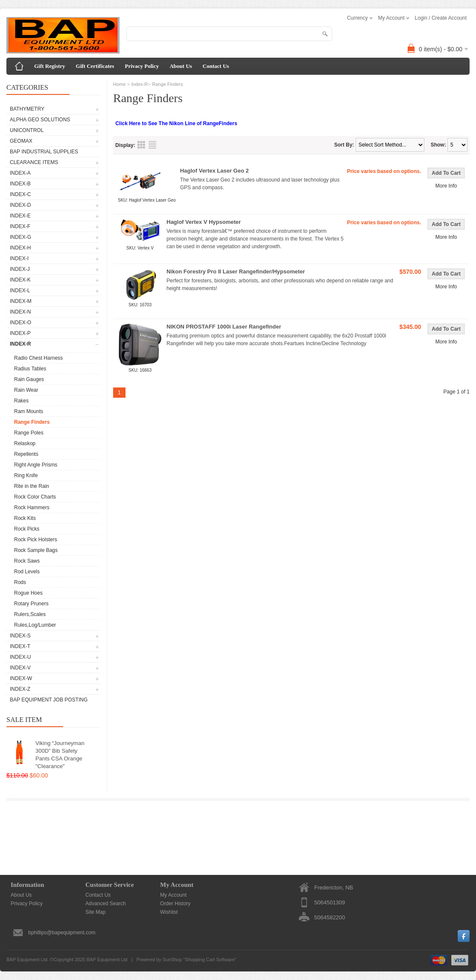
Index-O (20, 323)
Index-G (20, 237)
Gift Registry (50, 66)
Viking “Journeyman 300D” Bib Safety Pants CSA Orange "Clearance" (60, 755)
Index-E (20, 216)
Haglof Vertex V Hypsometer (204, 222)
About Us (181, 66)
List (152, 145)
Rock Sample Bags (36, 550)
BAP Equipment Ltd (107, 959)
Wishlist (169, 912)
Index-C (20, 194)
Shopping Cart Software (210, 959)
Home (119, 84)
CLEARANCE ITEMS (34, 162)
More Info (446, 186)
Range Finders (32, 422)
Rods (20, 582)
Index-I (19, 258)
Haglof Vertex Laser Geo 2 (215, 171)
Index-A (20, 173)
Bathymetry (27, 109)
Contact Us (216, 66)
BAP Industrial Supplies (44, 152)
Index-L (20, 290)
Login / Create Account (441, 18)
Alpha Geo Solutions (40, 120)
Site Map (95, 912)
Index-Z (20, 689)
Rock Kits (25, 518)
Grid (141, 145)
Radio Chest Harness (38, 358)
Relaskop (25, 443)
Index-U (20, 657)
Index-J (20, 269)
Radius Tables (30, 369)
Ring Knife (26, 475)
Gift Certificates (95, 66)
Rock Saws (27, 561)
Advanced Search (106, 904)
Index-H (20, 248)
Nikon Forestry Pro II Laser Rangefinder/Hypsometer (236, 271)
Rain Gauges (29, 379)
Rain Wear (26, 390)
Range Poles (29, 433)
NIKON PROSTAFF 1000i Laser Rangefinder (224, 327)
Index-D (20, 205)
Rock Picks (27, 529)
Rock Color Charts (35, 497)
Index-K (20, 280)
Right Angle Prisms (36, 465)
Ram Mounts (29, 411)
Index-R (20, 344)
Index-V (20, 668)
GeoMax (21, 141)
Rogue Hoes (28, 593)
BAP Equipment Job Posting (49, 700)
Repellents (26, 454)
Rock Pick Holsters (36, 540)
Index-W (21, 678)
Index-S (20, 636)
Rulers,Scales (30, 614)
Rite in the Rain (32, 486)
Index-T (20, 646)
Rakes (21, 401)
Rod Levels (27, 572)
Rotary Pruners (31, 604)
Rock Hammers (32, 508)
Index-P (20, 333)
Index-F (20, 226)
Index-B (20, 184)
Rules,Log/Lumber (35, 625)
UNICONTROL (27, 130)
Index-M (21, 301)
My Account (173, 895)
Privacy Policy (142, 66)
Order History (175, 904)
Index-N (20, 312)
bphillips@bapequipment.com (62, 933)
